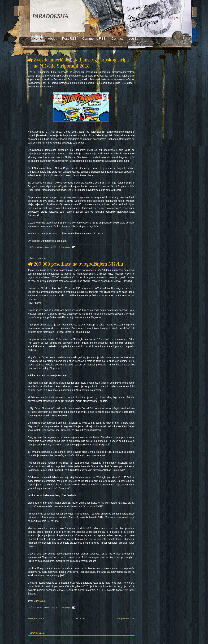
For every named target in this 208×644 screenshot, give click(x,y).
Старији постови (126, 618)
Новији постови (36, 618)
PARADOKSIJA (50, 16)
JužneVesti (40, 601)
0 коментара (65, 247)
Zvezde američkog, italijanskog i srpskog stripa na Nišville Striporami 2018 (81, 63)
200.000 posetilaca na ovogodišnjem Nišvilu (78, 264)
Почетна (81, 618)
